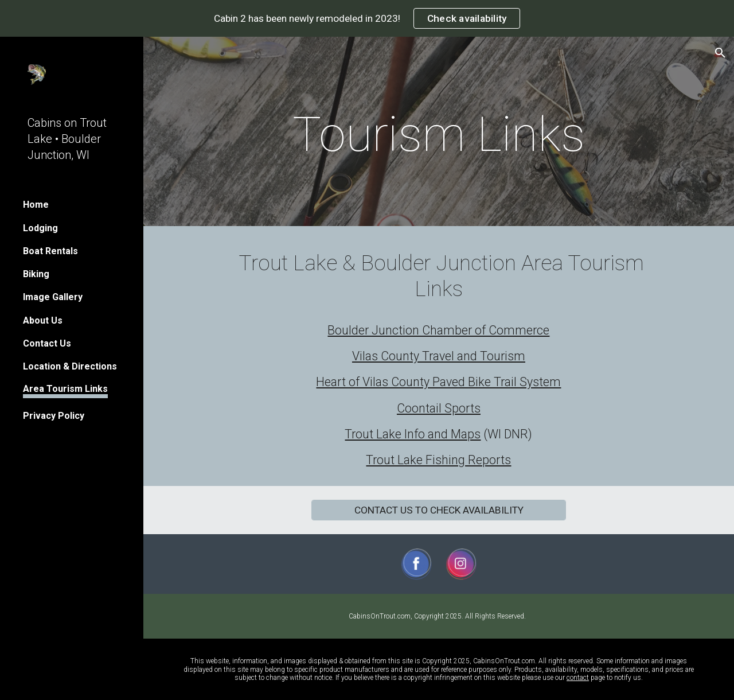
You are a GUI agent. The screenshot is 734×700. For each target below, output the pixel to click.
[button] (720, 53)
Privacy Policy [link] (54, 416)
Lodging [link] (40, 228)
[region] (367, 18)
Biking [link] (36, 274)
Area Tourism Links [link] (65, 389)
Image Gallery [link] (53, 297)
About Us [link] (43, 320)
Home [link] (36, 205)
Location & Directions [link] (70, 366)
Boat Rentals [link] (50, 251)
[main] (439, 135)
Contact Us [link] (47, 343)
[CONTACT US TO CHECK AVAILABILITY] (439, 510)
